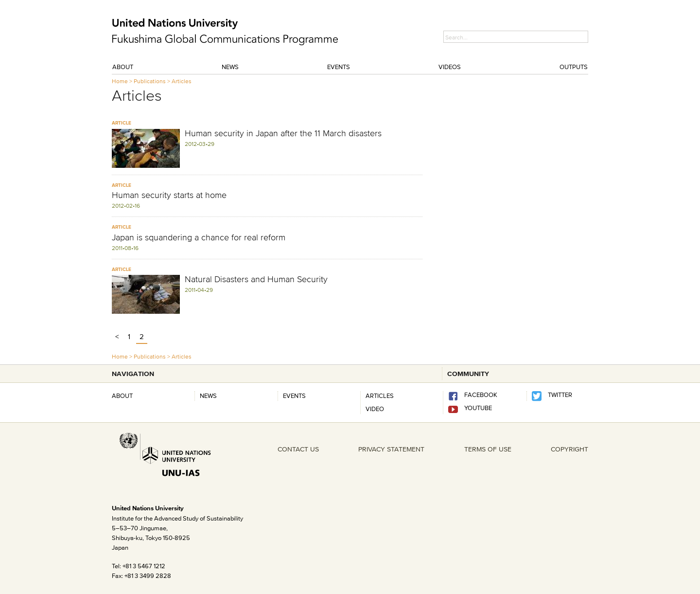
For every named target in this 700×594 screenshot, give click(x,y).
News (230, 67)
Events (339, 67)
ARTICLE (122, 123)
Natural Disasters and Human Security (256, 279)
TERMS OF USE (488, 449)
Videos (450, 67)
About (123, 67)
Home (120, 81)
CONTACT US (298, 449)
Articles (182, 81)
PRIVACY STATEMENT (391, 449)
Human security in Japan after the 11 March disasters (283, 133)
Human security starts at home (169, 195)
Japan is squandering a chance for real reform (199, 237)
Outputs (574, 67)
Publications (150, 81)
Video (375, 409)
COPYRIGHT (569, 449)
